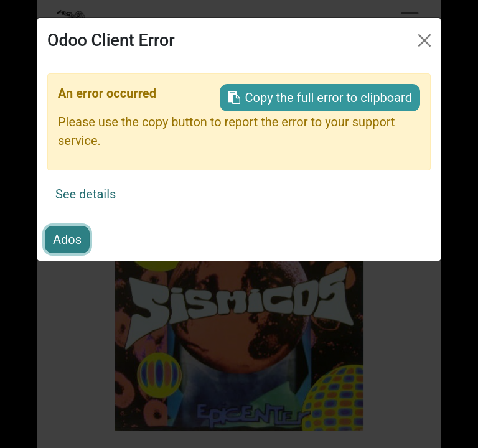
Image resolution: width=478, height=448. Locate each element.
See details (86, 194)
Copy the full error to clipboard (320, 98)
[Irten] (424, 40)
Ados (67, 240)
